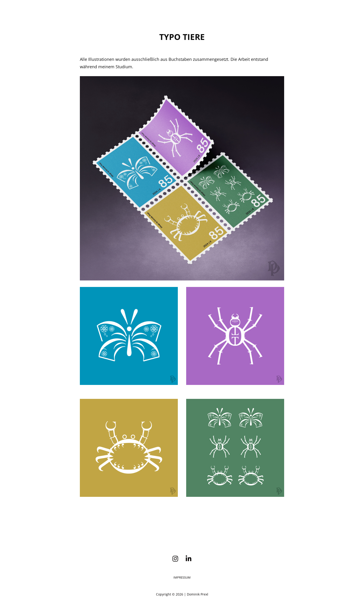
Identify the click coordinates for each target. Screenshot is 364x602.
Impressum (182, 577)
